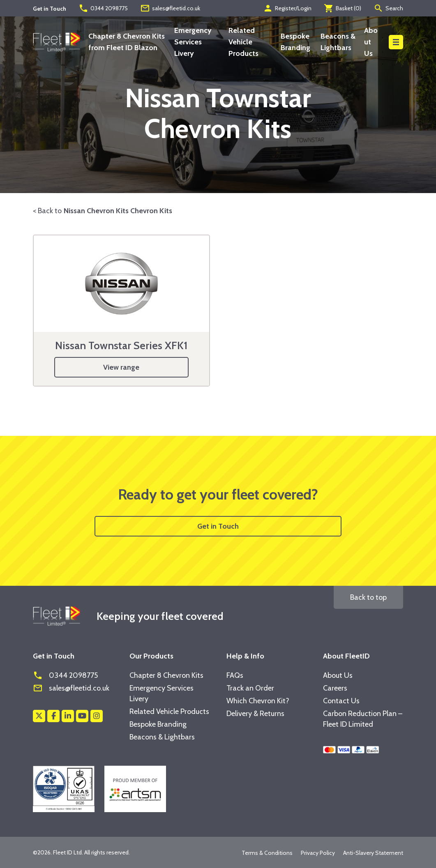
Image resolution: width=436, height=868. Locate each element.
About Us (371, 42)
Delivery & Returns (255, 714)
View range (121, 367)
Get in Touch (218, 526)
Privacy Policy (318, 853)
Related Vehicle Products (243, 42)
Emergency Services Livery (193, 42)
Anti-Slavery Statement (373, 853)
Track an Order (250, 688)
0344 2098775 (103, 8)
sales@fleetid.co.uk (170, 8)
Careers (335, 688)
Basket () (343, 8)
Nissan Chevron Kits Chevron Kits (118, 211)
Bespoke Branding (158, 724)
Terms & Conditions (267, 853)
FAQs (235, 675)
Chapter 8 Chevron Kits (166, 675)
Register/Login (287, 8)
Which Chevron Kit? (258, 701)
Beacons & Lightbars (162, 737)
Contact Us (341, 701)
